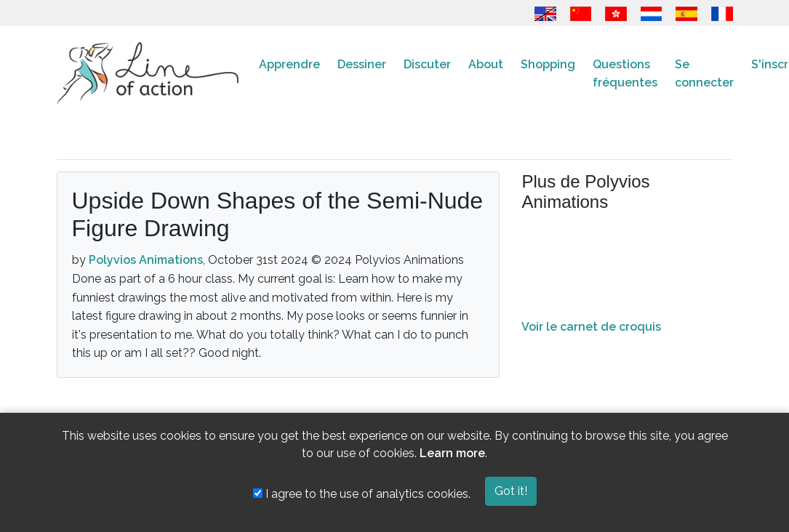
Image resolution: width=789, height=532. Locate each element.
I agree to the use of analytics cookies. (362, 494)
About (486, 64)
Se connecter (704, 74)
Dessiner (362, 64)
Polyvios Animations (146, 260)
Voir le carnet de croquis (591, 327)
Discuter (427, 64)
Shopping (548, 64)
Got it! (511, 491)
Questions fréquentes (625, 74)
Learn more (452, 453)
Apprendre (289, 64)
